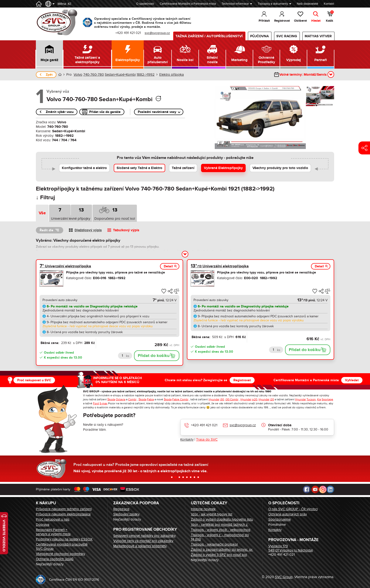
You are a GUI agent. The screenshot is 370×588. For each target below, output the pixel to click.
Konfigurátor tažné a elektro (84, 168)
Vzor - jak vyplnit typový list (212, 514)
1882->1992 (146, 75)
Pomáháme (277, 525)
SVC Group (284, 577)
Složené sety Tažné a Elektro (139, 168)
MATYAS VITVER (318, 36)
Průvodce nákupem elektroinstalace (63, 514)
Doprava (43, 525)
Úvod (60, 75)
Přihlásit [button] (264, 21)
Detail (168, 266)
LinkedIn (330, 489)
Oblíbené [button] (300, 21)
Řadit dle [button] (46, 230)
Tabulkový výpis (126, 230)
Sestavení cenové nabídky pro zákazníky (144, 536)
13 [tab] (81, 210)
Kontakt (329, 4)
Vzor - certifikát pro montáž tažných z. (220, 525)
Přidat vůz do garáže (105, 112)
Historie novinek (203, 509)
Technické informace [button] (235, 4)
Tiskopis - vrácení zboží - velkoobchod (221, 530)
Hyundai (214, 399)
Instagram (323, 489)
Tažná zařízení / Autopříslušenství (209, 36)
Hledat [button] (316, 21)
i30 (222, 399)
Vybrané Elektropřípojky (223, 168)
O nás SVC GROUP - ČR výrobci (293, 509)
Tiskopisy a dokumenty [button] (273, 4)
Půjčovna (259, 36)
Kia (319, 399)
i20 (272, 399)
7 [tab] (60, 210)
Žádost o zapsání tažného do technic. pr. (222, 550)
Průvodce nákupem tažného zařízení (64, 509)
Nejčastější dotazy (50, 564)
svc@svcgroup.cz (243, 425)
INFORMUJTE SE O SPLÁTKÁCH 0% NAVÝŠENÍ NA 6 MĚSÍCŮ (118, 380)
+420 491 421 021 (204, 425)
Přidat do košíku (154, 356)
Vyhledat (352, 380)
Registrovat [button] (282, 21)
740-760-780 (94, 75)
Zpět (49, 75)
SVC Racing (287, 36)
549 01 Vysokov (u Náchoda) (291, 550)
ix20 (254, 399)
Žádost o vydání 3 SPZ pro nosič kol (219, 555)
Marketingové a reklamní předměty (140, 546)
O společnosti (145, 4)
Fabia (150, 399)
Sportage (327, 399)
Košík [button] (330, 17)
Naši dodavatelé (307, 4)
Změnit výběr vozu (60, 112)
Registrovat (242, 380)
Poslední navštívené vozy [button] (157, 112)
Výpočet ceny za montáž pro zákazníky (143, 541)
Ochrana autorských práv (288, 514)
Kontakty (187, 439)
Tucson (311, 399)
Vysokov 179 (278, 546)
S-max (103, 403)
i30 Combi (232, 399)
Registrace (121, 509)
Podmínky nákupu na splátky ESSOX (64, 539)
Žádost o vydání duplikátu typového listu (222, 519)
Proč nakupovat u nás (53, 519)
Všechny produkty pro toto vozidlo (280, 168)
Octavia (121, 399)
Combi (132, 399)
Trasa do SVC (207, 439)
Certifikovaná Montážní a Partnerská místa (188, 4)
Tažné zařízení (183, 168)
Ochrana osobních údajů (55, 559)
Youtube (315, 489)
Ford (96, 403)
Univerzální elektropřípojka (65, 266)
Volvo (78, 75)
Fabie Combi (180, 399)
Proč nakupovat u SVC (34, 380)
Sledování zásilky (126, 514)
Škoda (111, 399)
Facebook (307, 489)
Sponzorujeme (280, 519)
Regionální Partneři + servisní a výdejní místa (53, 532)
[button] (49, 54)
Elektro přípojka (172, 75)
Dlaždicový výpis (88, 230)
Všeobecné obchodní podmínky (60, 554)
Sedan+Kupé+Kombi (120, 75)
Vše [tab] (42, 213)
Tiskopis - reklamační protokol (214, 544)
